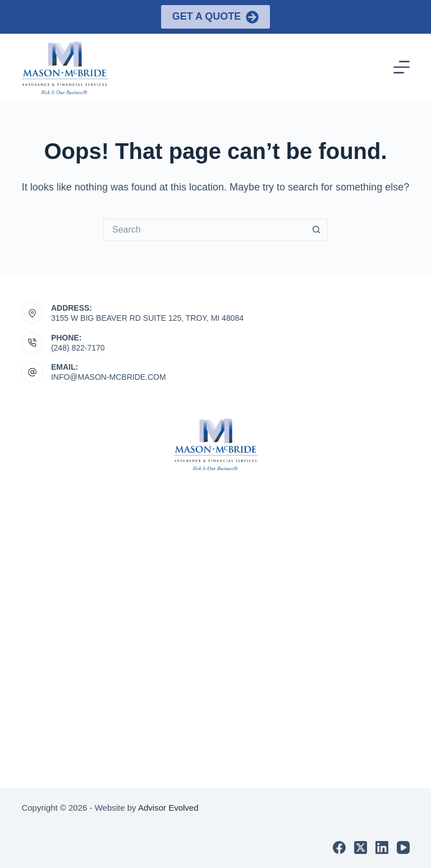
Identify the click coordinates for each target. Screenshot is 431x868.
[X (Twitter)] (361, 847)
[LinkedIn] (382, 847)
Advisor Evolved (168, 808)
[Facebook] (339, 847)
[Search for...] (204, 230)
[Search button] (317, 230)
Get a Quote (216, 17)
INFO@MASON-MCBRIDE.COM (109, 377)
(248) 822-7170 (78, 348)
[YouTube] (403, 847)
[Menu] (402, 67)
